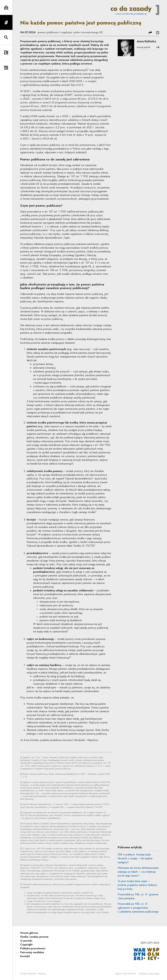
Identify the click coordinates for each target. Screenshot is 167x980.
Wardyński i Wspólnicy (37, 974)
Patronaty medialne (32, 952)
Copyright (26, 945)
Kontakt (25, 956)
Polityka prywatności (33, 948)
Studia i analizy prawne (34, 937)
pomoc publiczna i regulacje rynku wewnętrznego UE (70, 32)
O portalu (26, 941)
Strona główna (29, 933)
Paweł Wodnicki (129, 974)
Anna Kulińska (146, 41)
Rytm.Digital (154, 974)
